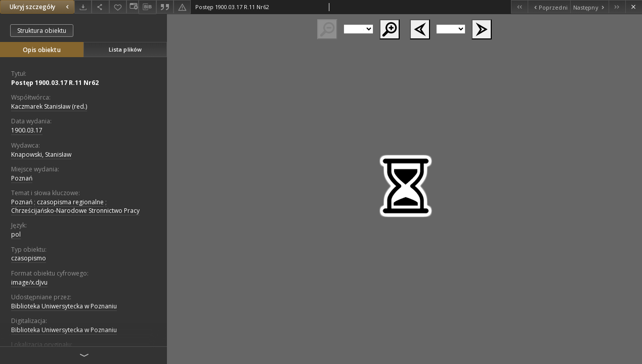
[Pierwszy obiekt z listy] (519, 7)
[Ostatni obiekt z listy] (617, 7)
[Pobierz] (83, 7)
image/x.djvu (29, 282)
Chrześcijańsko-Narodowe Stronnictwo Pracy (75, 211)
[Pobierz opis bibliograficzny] (147, 7)
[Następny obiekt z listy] (589, 7)
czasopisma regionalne (70, 202)
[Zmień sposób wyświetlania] (133, 7)
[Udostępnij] (100, 7)
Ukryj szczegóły (40, 7)
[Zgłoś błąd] (182, 7)
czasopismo (29, 258)
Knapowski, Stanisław (41, 154)
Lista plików (125, 49)
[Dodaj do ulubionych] (118, 7)
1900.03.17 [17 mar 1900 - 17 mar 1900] (27, 130)
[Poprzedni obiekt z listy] (549, 7)
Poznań (22, 178)
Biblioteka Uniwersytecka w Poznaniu (64, 306)
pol (16, 234)
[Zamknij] (634, 7)
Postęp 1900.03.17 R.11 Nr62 (55, 83)
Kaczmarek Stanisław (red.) (49, 106)
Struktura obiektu (42, 31)
